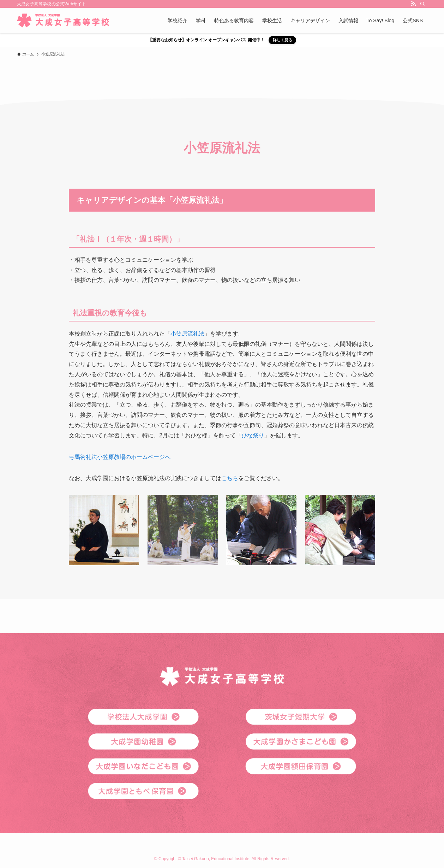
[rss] (413, 4)
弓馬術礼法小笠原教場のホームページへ (120, 457)
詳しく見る (283, 40)
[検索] (422, 4)
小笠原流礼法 (187, 334)
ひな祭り (253, 435)
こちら (230, 478)
